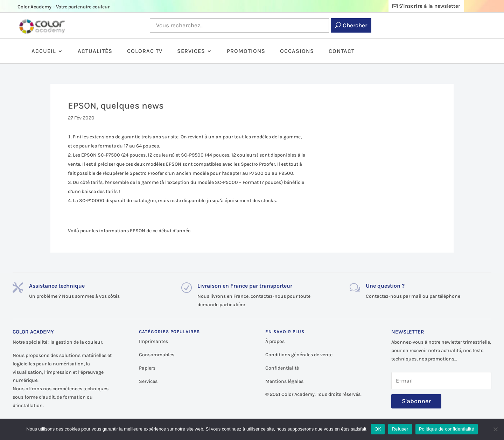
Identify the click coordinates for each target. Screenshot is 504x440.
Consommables (157, 355)
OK (378, 429)
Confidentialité (282, 368)
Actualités (95, 51)
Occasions (297, 51)
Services (191, 51)
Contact (342, 51)
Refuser (400, 429)
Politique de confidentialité (447, 429)
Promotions (246, 51)
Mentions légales (284, 381)
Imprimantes (153, 341)
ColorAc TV (145, 51)
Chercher (355, 25)
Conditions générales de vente (299, 355)
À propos (275, 341)
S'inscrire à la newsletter (430, 6)
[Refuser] (495, 429)
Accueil (44, 51)
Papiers (147, 368)
